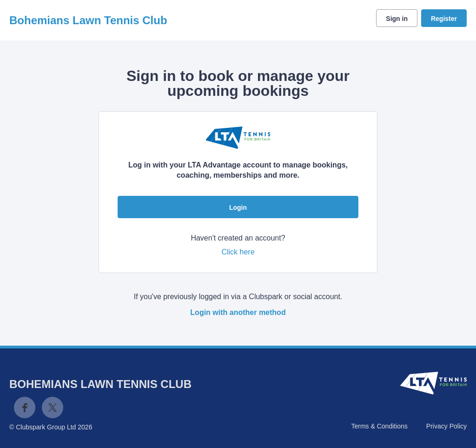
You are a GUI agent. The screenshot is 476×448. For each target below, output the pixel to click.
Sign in (397, 19)
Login (238, 207)
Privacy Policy (446, 426)
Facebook (25, 408)
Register (444, 19)
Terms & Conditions (379, 426)
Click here (238, 252)
